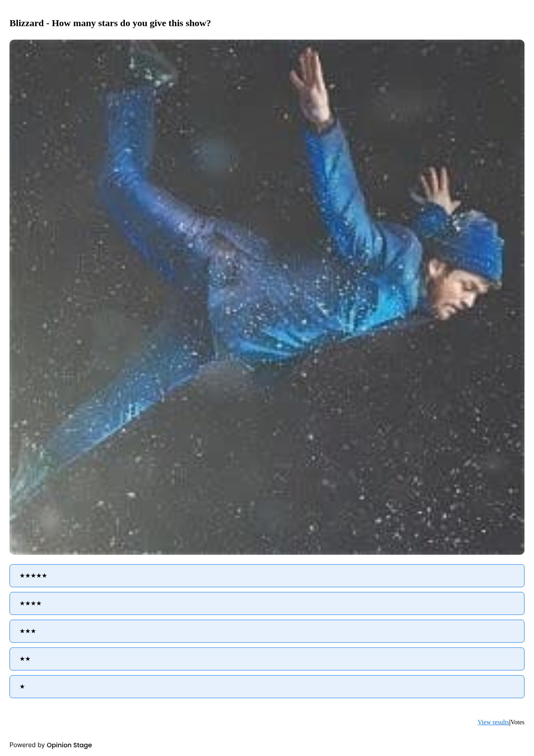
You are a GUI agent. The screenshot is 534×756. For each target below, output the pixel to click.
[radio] (267, 576)
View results (493, 722)
